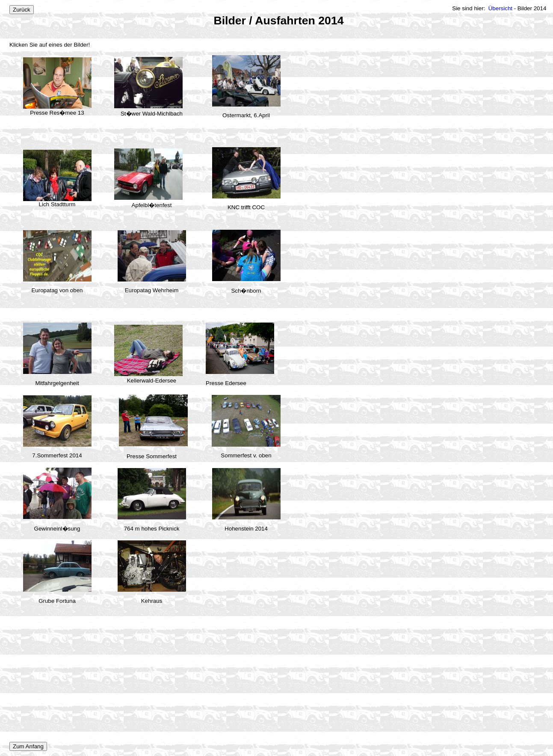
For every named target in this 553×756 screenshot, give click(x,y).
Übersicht (500, 8)
